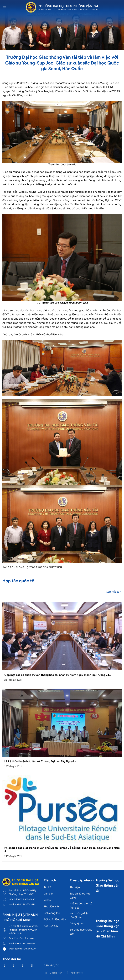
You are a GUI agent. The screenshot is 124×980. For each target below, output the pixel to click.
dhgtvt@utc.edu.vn (25, 899)
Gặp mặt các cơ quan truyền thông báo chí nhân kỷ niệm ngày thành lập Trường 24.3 (58, 675)
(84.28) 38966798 (26, 943)
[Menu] (4, 7)
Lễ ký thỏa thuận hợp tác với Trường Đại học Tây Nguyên (40, 761)
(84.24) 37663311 (26, 904)
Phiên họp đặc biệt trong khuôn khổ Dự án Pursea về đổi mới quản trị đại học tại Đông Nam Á (62, 850)
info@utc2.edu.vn (25, 938)
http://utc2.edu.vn (27, 949)
